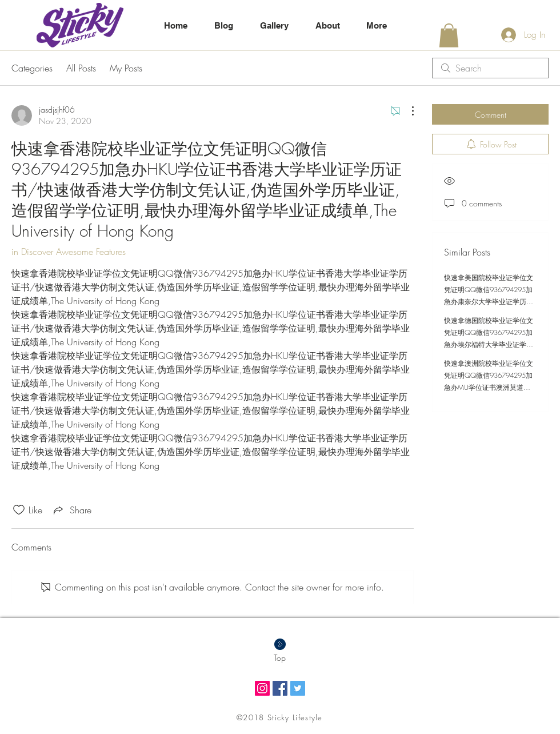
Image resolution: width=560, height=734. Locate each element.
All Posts (81, 68)
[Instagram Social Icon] (262, 688)
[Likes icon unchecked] (19, 510)
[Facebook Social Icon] (280, 688)
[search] (490, 68)
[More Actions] (407, 111)
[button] (449, 35)
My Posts (126, 68)
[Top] (280, 658)
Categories (32, 68)
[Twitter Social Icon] (298, 688)
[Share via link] (71, 510)
